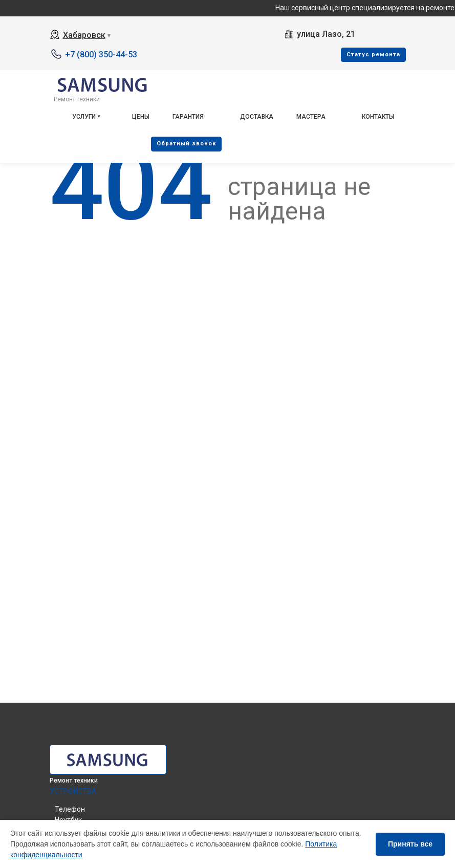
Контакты (378, 117)
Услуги (84, 117)
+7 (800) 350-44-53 (101, 55)
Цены (141, 117)
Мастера (311, 117)
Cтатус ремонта (373, 55)
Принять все (410, 844)
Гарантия (188, 117)
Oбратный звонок (186, 144)
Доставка (257, 117)
